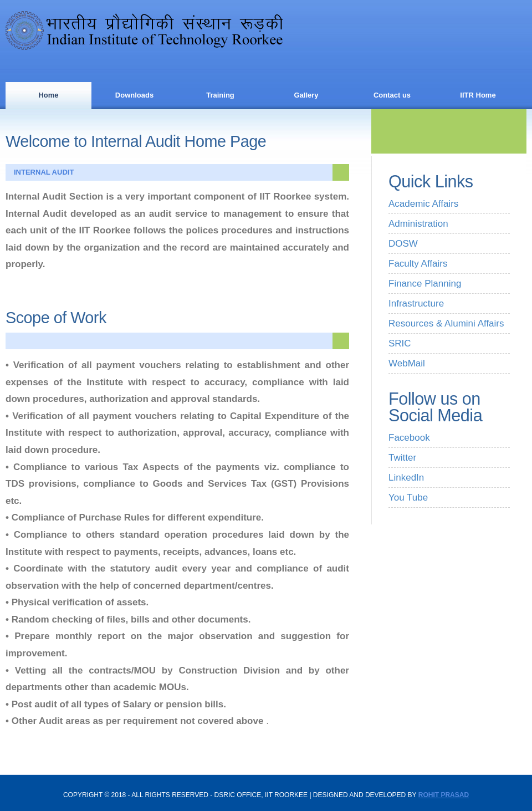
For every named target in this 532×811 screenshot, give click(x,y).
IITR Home (478, 95)
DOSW (403, 244)
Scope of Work (56, 318)
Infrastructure (416, 304)
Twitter (402, 458)
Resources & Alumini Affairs (446, 323)
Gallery (306, 95)
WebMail (407, 363)
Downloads (134, 95)
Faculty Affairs (418, 264)
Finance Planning (425, 284)
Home (48, 95)
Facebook (409, 438)
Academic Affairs (423, 204)
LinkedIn (406, 478)
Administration (418, 224)
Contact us (392, 95)
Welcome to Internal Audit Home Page (136, 141)
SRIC (400, 343)
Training (220, 95)
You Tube (408, 498)
